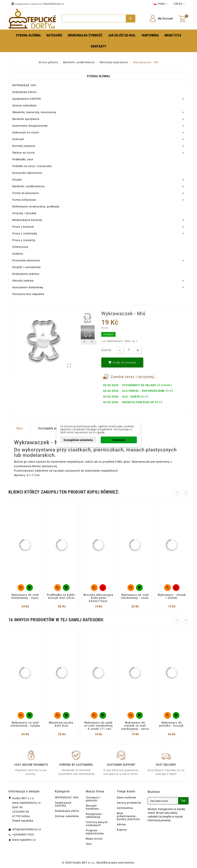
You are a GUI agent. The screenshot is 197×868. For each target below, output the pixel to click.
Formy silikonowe (24, 200)
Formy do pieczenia (26, 193)
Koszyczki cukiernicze (27, 173)
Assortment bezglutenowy (30, 126)
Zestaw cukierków (24, 106)
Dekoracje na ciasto (26, 132)
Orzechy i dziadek (24, 213)
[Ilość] (129, 350)
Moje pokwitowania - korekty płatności (128, 816)
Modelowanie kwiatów (27, 220)
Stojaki (17, 180)
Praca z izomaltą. (24, 240)
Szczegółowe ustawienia (78, 440)
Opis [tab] (19, 428)
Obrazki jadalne (23, 281)
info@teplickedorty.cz (27, 829)
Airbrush (18, 139)
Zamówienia (125, 808)
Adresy (121, 824)
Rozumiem (119, 440)
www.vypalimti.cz (24, 840)
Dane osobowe (127, 797)
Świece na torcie (24, 153)
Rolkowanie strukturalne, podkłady (36, 207)
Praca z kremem (23, 227)
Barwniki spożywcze (26, 119)
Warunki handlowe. (93, 807)
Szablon (18, 254)
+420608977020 (23, 835)
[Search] (94, 19)
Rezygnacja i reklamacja (94, 815)
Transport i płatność (93, 799)
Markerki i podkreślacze (29, 186)
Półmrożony (20, 247)
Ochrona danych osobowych (97, 824)
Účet (89, 844)
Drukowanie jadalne (26, 274)
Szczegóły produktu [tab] (53, 428)
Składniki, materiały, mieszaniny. (35, 112)
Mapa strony (94, 839)
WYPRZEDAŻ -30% (24, 85)
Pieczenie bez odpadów (28, 294)
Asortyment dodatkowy (28, 287)
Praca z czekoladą (25, 233)
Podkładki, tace (23, 159)
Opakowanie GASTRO (27, 99)
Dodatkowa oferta (24, 92)
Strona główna (98, 76)
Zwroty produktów (129, 803)
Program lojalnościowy (95, 832)
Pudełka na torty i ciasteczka (32, 166)
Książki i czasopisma (27, 267)
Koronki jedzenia (24, 146)
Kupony (122, 830)
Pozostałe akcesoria (26, 260)
